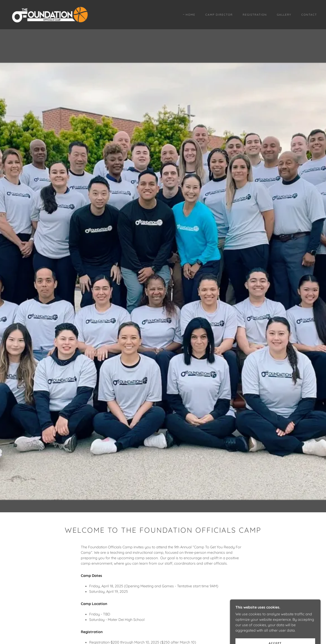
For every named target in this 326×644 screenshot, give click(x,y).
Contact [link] (309, 15)
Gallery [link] (284, 15)
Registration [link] (255, 15)
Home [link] (191, 15)
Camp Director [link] (219, 15)
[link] (50, 14)
